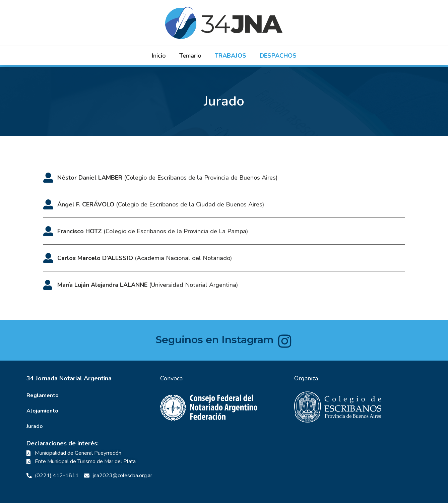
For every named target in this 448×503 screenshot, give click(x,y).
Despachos (278, 56)
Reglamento (43, 395)
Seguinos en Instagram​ (215, 340)
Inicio (159, 56)
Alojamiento (42, 411)
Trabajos (231, 56)
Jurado (35, 426)
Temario (190, 56)
